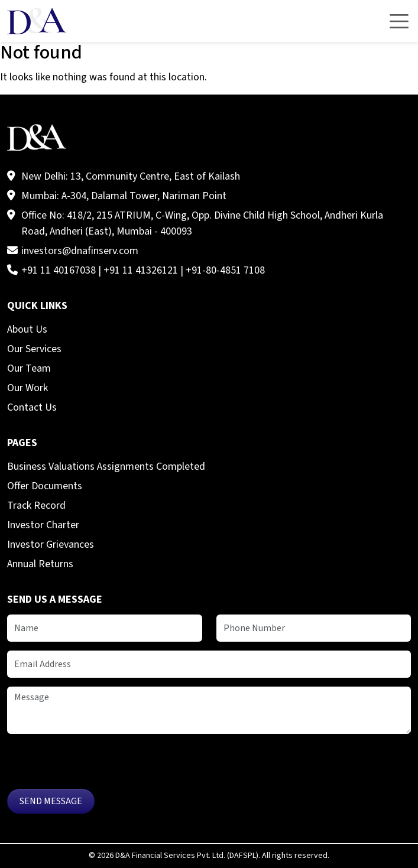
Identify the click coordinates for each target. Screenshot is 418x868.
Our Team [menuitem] (29, 368)
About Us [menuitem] (27, 329)
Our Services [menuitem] (34, 349)
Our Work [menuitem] (27, 388)
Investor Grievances (51, 544)
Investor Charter (43, 525)
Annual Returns (40, 564)
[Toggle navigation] (399, 21)
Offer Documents (45, 486)
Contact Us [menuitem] (32, 407)
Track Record (36, 505)
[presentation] (97, 766)
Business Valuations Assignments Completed (106, 466)
